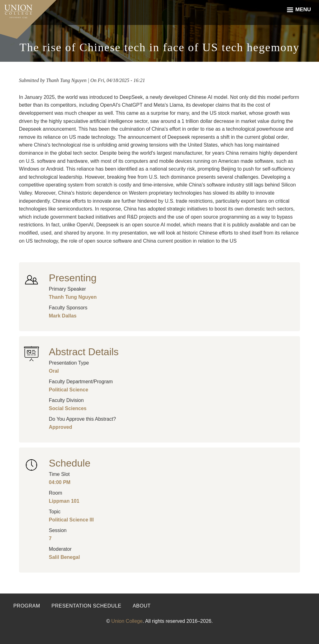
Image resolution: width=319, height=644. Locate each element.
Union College (127, 621)
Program (27, 606)
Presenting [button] (73, 278)
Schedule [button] (70, 463)
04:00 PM (60, 482)
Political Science (69, 390)
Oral (54, 371)
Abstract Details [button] (84, 352)
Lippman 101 (64, 501)
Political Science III (71, 520)
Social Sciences (68, 408)
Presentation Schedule (86, 606)
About (142, 606)
